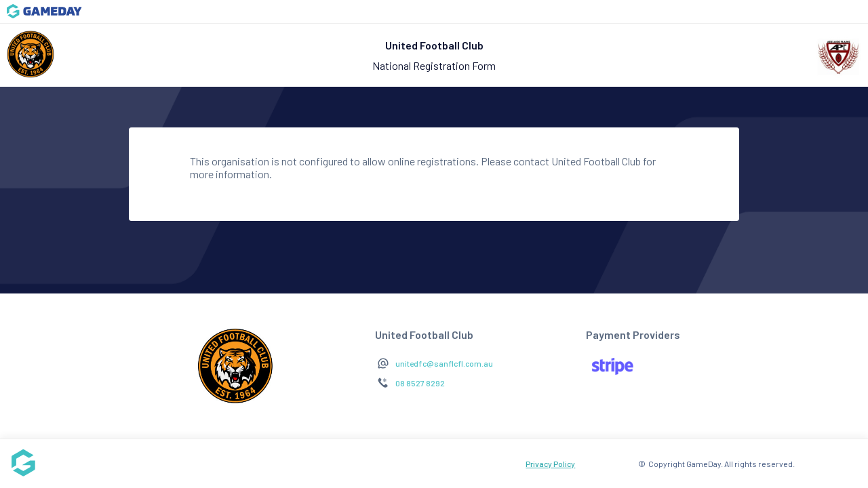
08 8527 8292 (420, 383)
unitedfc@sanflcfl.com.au (444, 363)
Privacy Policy (550, 464)
